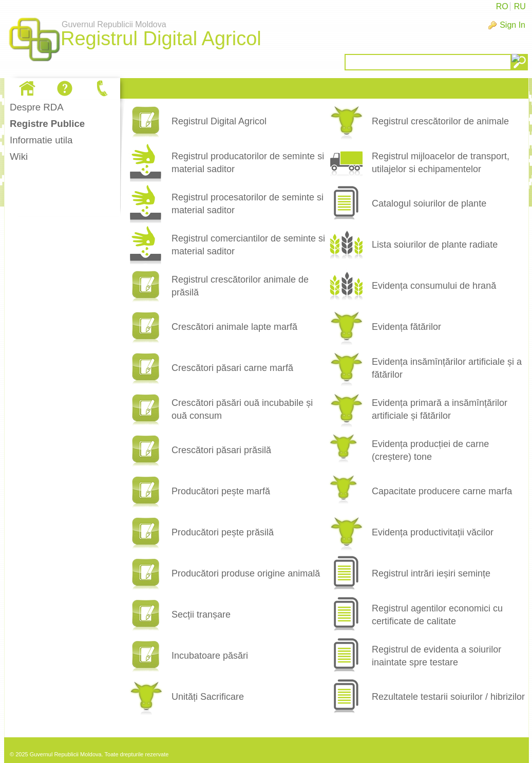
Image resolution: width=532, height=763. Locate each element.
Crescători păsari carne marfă (232, 368)
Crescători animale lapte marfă (234, 327)
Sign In (512, 25)
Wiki (19, 156)
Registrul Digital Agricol (219, 121)
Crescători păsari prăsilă (221, 450)
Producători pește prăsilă (223, 532)
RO (502, 6)
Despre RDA (37, 107)
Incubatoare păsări (210, 656)
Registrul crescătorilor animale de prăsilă (240, 286)
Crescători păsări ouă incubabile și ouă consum (242, 409)
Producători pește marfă (221, 491)
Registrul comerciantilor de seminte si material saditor (248, 245)
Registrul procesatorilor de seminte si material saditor (248, 204)
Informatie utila (41, 140)
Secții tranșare (201, 615)
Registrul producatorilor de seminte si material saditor (248, 163)
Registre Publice (47, 124)
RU (520, 6)
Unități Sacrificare (208, 697)
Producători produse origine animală (246, 573)
